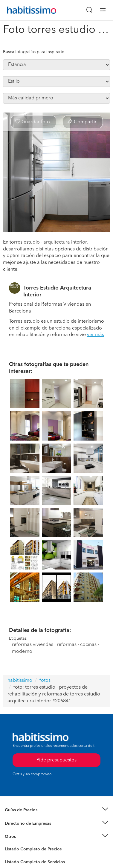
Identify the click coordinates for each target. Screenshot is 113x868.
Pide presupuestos (56, 760)
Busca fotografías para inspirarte (34, 52)
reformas (67, 645)
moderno (22, 652)
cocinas (88, 645)
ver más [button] (96, 335)
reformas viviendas (33, 645)
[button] (56, 810)
